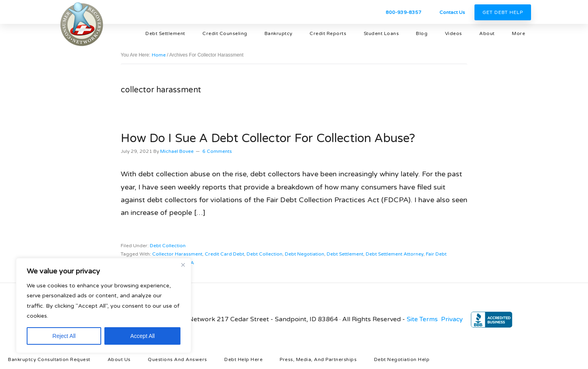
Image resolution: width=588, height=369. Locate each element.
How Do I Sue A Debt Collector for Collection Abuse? (268, 138)
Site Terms (422, 319)
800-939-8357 (404, 12)
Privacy (452, 319)
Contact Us (452, 12)
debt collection (168, 246)
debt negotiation (305, 254)
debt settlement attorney (395, 254)
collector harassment (177, 254)
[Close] (183, 265)
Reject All (64, 336)
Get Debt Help (503, 12)
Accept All (142, 336)
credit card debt (224, 254)
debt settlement (345, 254)
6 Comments (217, 151)
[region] (104, 306)
